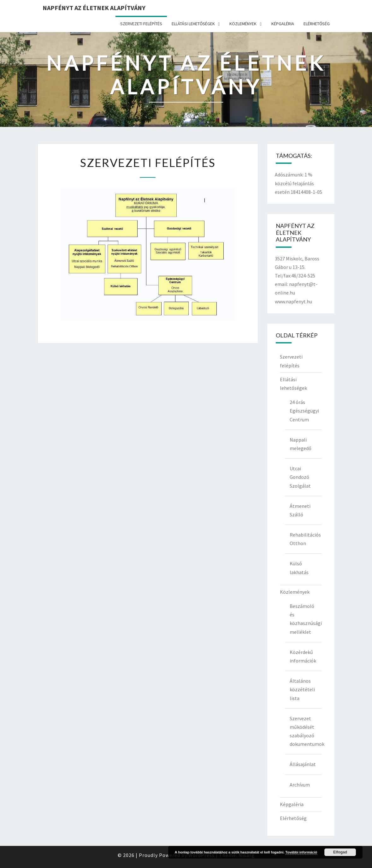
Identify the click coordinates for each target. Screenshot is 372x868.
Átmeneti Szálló (300, 510)
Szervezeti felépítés (141, 24)
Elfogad (340, 852)
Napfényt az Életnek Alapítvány (94, 8)
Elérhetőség (317, 24)
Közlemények (243, 24)
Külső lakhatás (299, 568)
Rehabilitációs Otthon (305, 539)
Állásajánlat (303, 764)
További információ (301, 852)
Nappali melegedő (301, 444)
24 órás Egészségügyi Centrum (304, 411)
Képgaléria (283, 24)
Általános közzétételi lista (302, 689)
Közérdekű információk (303, 656)
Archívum (300, 785)
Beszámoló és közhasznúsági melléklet (306, 619)
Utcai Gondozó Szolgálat (300, 477)
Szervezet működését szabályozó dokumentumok (306, 731)
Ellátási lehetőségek (193, 24)
